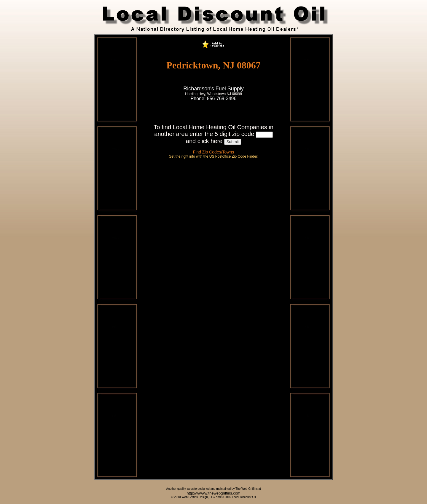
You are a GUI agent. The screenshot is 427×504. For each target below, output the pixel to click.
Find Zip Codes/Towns (214, 152)
